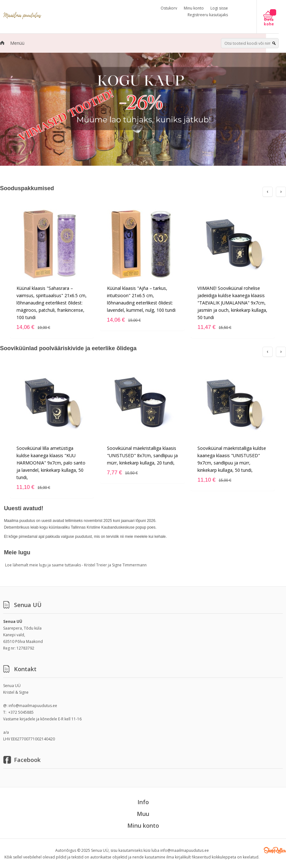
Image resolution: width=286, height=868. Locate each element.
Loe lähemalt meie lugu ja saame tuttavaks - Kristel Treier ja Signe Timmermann (76, 565)
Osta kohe (269, 22)
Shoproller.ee (275, 850)
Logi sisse (219, 8)
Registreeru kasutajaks (208, 15)
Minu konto (194, 8)
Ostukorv (169, 8)
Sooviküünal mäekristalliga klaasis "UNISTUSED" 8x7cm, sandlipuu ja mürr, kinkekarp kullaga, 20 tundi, (142, 455)
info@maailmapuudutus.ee (33, 706)
